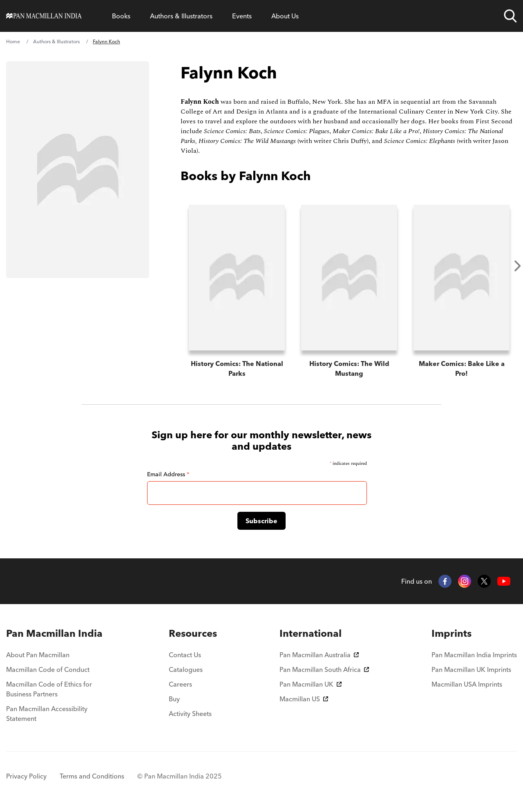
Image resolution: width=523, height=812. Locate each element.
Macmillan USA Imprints (467, 684)
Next (518, 266)
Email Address (168, 474)
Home (13, 41)
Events (242, 16)
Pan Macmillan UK (311, 684)
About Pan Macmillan (38, 655)
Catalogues (186, 669)
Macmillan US (304, 699)
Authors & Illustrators (181, 16)
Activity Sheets (190, 714)
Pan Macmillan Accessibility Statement (47, 714)
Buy (174, 699)
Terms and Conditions (92, 776)
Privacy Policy (26, 776)
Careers (180, 684)
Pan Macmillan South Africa (324, 669)
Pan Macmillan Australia (319, 655)
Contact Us (185, 655)
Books (121, 16)
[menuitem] (56, 634)
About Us (285, 16)
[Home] (44, 16)
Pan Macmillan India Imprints (474, 655)
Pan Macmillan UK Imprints (471, 669)
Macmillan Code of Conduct (48, 669)
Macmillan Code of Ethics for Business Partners (49, 689)
